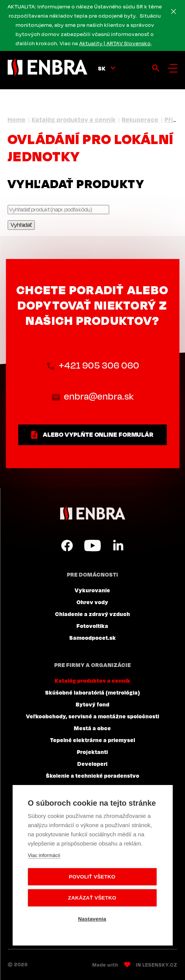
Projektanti (92, 752)
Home (17, 120)
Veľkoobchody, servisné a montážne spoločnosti (93, 716)
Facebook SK (67, 546)
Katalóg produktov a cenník (74, 120)
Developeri (92, 764)
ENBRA (93, 514)
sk (102, 68)
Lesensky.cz (160, 965)
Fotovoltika (92, 626)
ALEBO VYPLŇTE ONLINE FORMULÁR (98, 434)
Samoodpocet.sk (93, 637)
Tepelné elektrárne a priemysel (93, 740)
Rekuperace (140, 120)
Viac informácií (44, 855)
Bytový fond (93, 704)
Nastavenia (92, 919)
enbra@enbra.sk (99, 397)
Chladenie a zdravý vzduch (93, 614)
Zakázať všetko (92, 898)
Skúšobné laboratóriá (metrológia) (93, 692)
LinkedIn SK (118, 546)
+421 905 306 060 (99, 365)
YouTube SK (92, 546)
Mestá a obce (92, 728)
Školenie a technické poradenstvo (93, 775)
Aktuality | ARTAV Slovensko (115, 43)
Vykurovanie (92, 590)
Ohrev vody (92, 602)
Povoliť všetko (92, 877)
